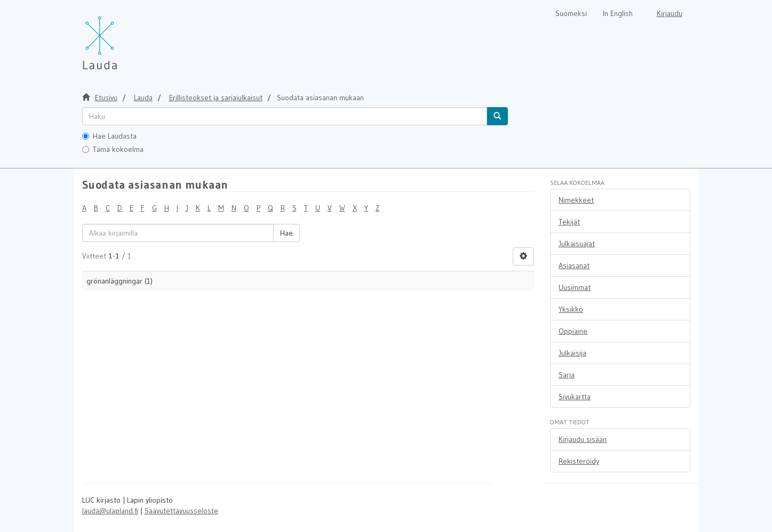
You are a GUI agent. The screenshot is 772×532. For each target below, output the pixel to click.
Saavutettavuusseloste (181, 511)
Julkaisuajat (577, 244)
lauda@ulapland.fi (110, 511)
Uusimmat (575, 287)
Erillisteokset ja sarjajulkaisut (216, 98)
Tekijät (569, 222)
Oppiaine (573, 331)
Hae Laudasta (109, 136)
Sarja (567, 375)
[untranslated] (285, 116)
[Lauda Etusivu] (122, 37)
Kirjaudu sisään (583, 439)
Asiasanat (574, 265)
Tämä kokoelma (113, 149)
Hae (286, 233)
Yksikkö (571, 309)
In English (618, 13)
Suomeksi (571, 13)
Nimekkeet (576, 200)
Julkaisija (572, 353)
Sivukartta (575, 397)
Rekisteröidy (579, 461)
